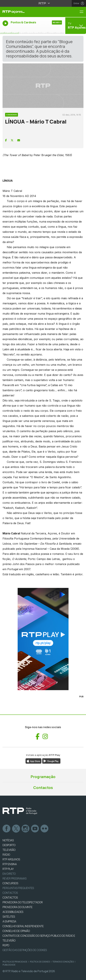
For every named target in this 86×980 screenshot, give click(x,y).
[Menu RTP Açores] (83, 12)
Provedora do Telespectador (23, 902)
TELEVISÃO (9, 850)
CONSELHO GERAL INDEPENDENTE (23, 926)
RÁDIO (6, 855)
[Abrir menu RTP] (43, 3)
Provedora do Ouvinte (18, 907)
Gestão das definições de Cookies (25, 950)
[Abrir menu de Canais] (75, 26)
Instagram (26, 829)
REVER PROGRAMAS (15, 878)
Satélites (9, 917)
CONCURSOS (10, 883)
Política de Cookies (40, 962)
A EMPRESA (9, 921)
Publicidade (9, 965)
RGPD (6, 945)
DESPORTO (9, 845)
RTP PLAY (8, 869)
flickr (45, 829)
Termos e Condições (63, 962)
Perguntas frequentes (18, 888)
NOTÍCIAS (8, 840)
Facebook (7, 829)
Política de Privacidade (15, 962)
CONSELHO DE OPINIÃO (16, 931)
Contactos (43, 788)
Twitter (16, 829)
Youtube (35, 829)
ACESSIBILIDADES (13, 912)
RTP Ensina (10, 864)
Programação (43, 777)
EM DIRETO (9, 874)
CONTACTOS (10, 898)
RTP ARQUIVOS (11, 859)
